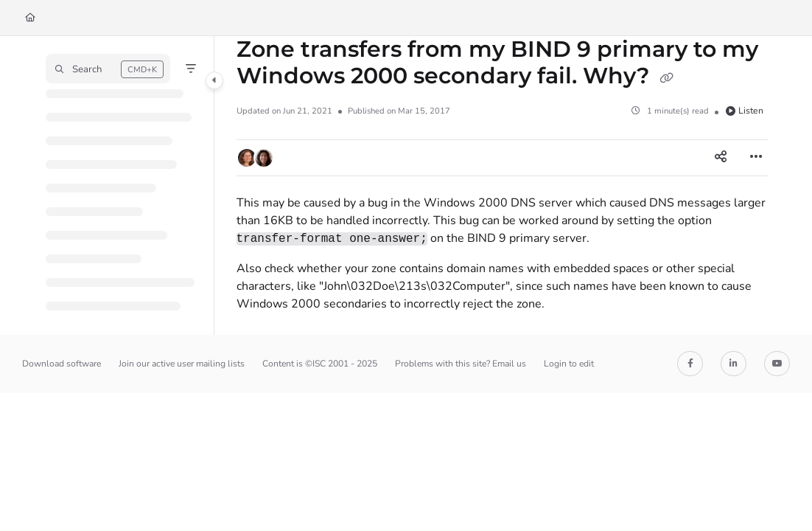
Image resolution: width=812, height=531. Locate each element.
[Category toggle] (214, 80)
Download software (62, 364)
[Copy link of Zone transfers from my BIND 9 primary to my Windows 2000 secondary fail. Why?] (667, 77)
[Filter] (191, 69)
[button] (108, 69)
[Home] (30, 18)
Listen (745, 111)
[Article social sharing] (721, 158)
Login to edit (569, 364)
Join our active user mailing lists (182, 364)
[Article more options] (756, 158)
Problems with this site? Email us (461, 364)
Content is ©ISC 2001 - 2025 (320, 364)
